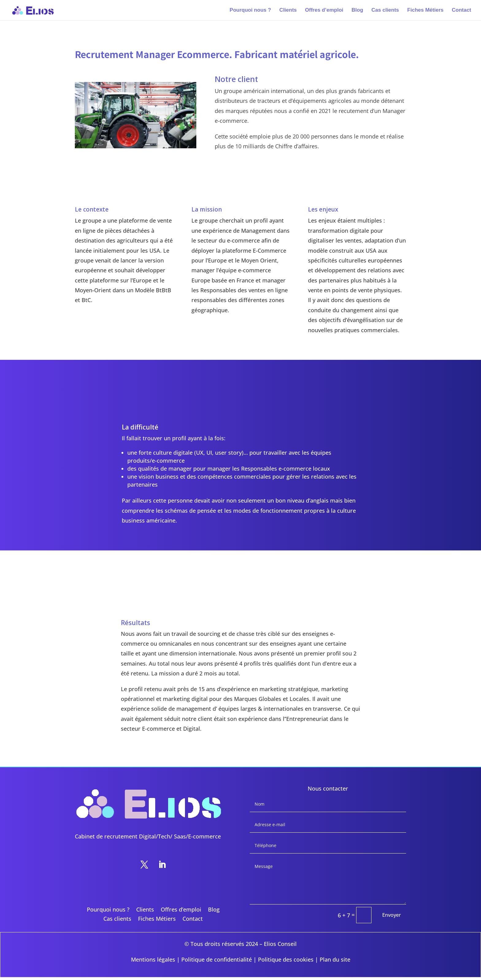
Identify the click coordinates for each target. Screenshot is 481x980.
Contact (462, 10)
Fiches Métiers (425, 10)
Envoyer (392, 915)
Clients (288, 10)
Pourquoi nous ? (250, 10)
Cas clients (385, 10)
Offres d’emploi (324, 10)
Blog (357, 10)
